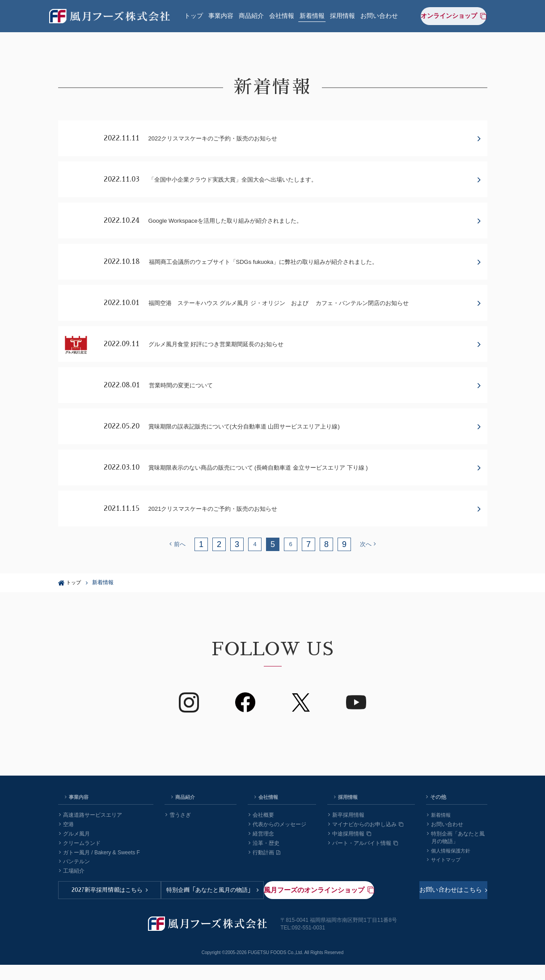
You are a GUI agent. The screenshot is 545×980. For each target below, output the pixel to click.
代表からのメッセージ (277, 843)
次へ (368, 563)
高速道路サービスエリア (91, 834)
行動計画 (264, 871)
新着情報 (312, 14)
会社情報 (282, 14)
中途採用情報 (350, 853)
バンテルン (74, 880)
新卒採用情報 (346, 834)
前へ (177, 563)
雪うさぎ (178, 834)
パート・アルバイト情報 (363, 862)
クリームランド (80, 862)
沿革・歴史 (264, 862)
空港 (66, 843)
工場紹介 (72, 890)
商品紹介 (251, 14)
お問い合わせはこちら (325, 910)
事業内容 (221, 14)
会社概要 (261, 834)
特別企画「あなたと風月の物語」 (221, 911)
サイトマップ (445, 878)
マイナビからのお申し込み (366, 843)
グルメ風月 (74, 853)
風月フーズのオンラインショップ (433, 910)
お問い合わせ (379, 14)
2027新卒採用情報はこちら (114, 911)
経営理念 (261, 853)
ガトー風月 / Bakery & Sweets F (99, 871)
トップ (194, 14)
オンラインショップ (459, 14)
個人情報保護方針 (450, 870)
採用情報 (342, 14)
